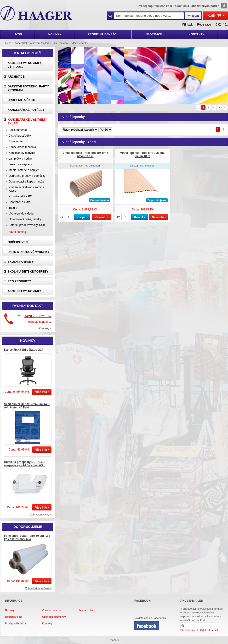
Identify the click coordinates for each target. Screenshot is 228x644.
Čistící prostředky (20, 136)
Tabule (13, 208)
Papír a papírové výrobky (28, 252)
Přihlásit (187, 25)
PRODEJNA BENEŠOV (103, 34)
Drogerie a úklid (21, 100)
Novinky (10, 610)
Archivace (16, 77)
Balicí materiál (18, 130)
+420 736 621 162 (38, 316)
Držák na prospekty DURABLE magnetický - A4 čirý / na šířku (25, 464)
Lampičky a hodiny (20, 159)
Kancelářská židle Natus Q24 (24, 350)
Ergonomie (16, 141)
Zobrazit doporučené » (38, 588)
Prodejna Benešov (16, 623)
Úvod (8, 43)
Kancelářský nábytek (22, 153)
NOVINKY (55, 34)
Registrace (204, 25)
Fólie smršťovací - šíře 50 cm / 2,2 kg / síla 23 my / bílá (27, 537)
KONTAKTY (196, 34)
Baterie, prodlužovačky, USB (27, 225)
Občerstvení (18, 242)
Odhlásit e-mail (209, 630)
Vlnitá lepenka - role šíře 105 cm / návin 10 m (143, 155)
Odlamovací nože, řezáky (25, 219)
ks (61, 217)
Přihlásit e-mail (189, 630)
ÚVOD (18, 34)
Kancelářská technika (22, 147)
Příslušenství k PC (20, 196)
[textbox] (149, 16)
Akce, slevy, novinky (24, 291)
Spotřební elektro (20, 202)
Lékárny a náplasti (20, 164)
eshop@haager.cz (40, 322)
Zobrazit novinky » (41, 515)
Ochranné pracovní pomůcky (27, 176)
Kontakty (47, 623)
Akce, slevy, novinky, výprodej (25, 65)
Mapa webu (86, 610)
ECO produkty (19, 281)
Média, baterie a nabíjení (24, 170)
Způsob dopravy (52, 610)
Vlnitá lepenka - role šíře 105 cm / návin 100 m (85, 155)
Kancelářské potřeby (26, 110)
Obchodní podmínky (54, 617)
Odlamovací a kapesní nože (26, 182)
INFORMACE (154, 34)
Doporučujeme (14, 617)
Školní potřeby (20, 262)
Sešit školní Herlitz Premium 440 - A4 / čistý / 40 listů (27, 406)
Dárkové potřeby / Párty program (28, 88)
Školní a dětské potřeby (28, 272)
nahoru (115, 640)
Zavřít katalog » (19, 232)
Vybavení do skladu (21, 214)
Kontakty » (45, 328)
